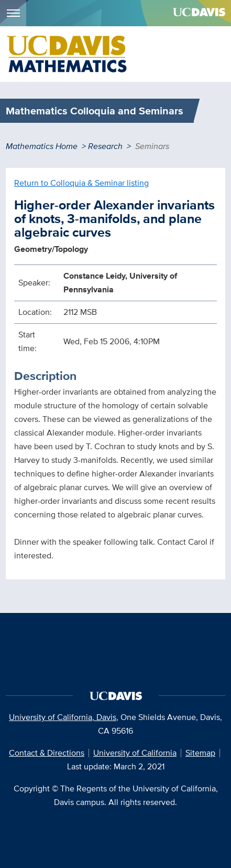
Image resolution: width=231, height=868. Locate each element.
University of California (135, 753)
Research (105, 146)
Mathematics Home (42, 146)
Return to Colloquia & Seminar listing (81, 183)
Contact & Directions (47, 753)
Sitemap (200, 753)
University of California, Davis (63, 717)
